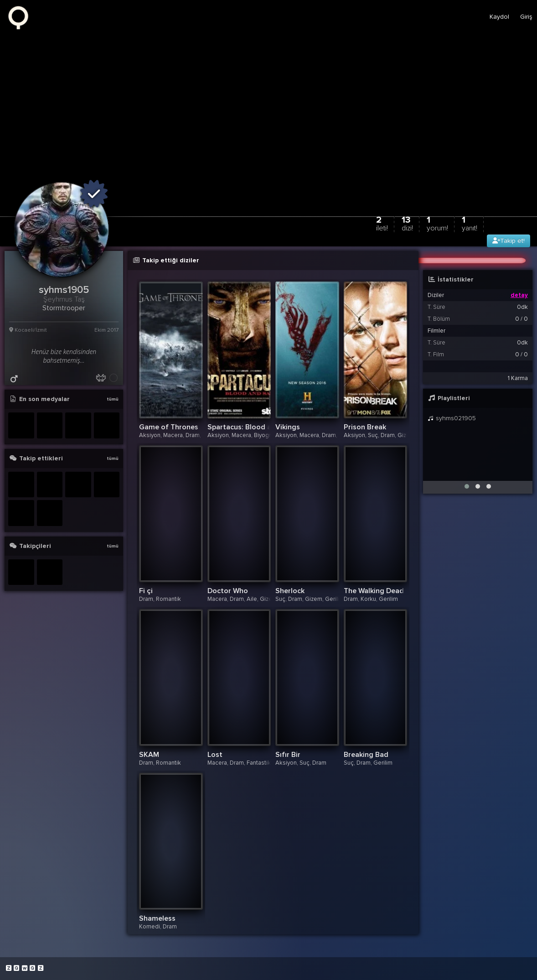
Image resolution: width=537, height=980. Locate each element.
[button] (467, 486)
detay (519, 295)
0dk (522, 307)
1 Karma (518, 378)
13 (407, 223)
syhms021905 (452, 418)
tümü (113, 399)
